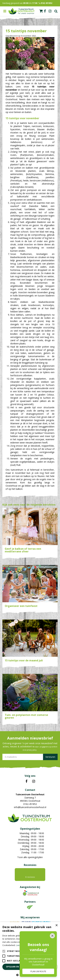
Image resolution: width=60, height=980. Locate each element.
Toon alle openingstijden (30, 857)
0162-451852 (30, 804)
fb (45, 11)
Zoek (56, 11)
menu (5, 11)
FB (27, 781)
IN (34, 781)
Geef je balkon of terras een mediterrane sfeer (23, 550)
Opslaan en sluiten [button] (17, 967)
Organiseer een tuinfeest (21, 606)
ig (50, 11)
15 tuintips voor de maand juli (24, 660)
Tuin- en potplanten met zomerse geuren (26, 716)
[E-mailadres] (30, 757)
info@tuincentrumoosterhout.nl (30, 807)
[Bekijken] (41, 11)
